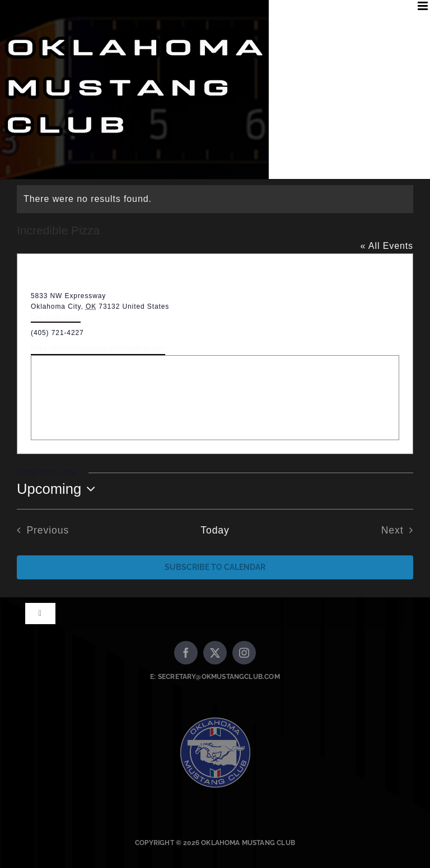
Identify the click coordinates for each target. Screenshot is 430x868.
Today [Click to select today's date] (215, 530)
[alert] (215, 199)
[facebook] (186, 653)
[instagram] (244, 653)
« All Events (387, 246)
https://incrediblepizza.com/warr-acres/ (98, 348)
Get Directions (56, 318)
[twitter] (215, 653)
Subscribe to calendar (215, 567)
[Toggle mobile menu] (424, 6)
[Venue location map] (215, 398)
